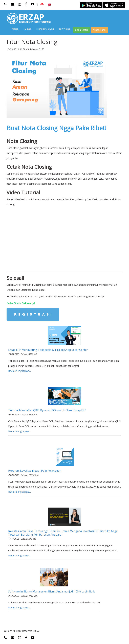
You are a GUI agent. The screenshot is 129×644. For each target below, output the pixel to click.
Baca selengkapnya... (19, 371)
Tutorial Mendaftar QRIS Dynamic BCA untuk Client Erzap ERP (47, 410)
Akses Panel (99, 30)
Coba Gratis (81, 30)
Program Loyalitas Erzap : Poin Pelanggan (35, 471)
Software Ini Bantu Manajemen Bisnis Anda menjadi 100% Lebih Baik (51, 591)
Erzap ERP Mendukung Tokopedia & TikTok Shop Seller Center (48, 350)
